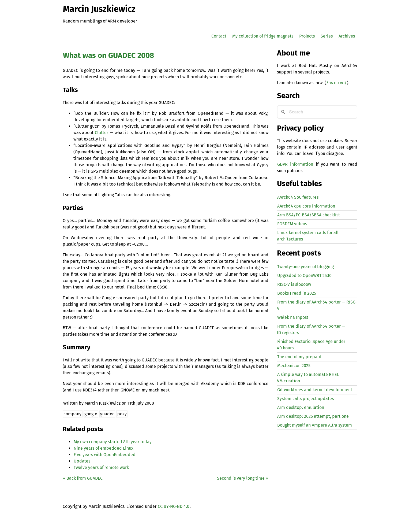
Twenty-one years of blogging (305, 267)
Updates (82, 461)
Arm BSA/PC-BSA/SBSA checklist (309, 215)
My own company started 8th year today (113, 442)
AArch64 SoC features (298, 197)
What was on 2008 (108, 55)
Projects (307, 36)
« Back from (83, 478)
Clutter (102, 133)
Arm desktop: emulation (301, 407)
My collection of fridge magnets (263, 36)
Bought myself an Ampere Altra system (315, 425)
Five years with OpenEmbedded (105, 455)
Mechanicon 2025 (294, 366)
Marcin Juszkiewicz (99, 9)
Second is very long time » (243, 478)
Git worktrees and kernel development (315, 390)
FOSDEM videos (292, 224)
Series (327, 36)
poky (122, 414)
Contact (219, 36)
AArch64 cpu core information (306, 206)
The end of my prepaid (299, 357)
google (91, 414)
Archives (347, 36)
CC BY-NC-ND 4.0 (174, 506)
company (72, 414)
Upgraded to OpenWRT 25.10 (304, 276)
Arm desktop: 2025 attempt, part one (313, 416)
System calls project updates (305, 399)
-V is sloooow (294, 284)
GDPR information (295, 164)
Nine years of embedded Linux (104, 448)
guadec (107, 414)
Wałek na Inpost (293, 317)
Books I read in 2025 (297, 293)
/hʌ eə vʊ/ (336, 83)
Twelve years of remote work (101, 467)
